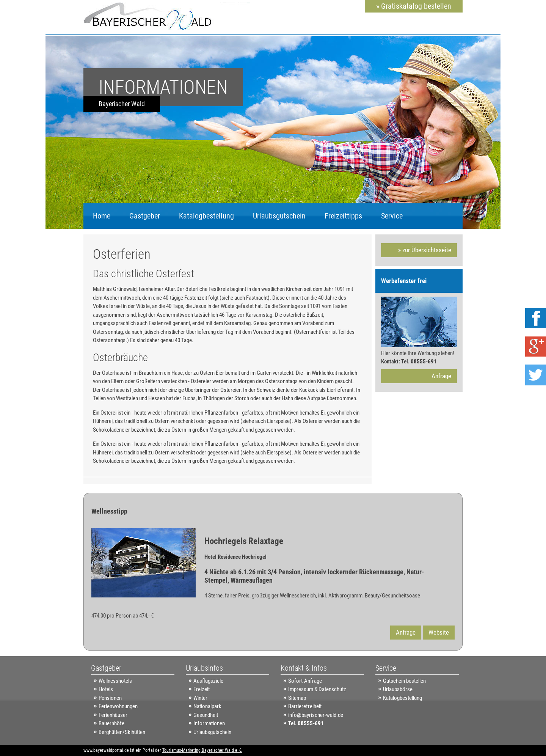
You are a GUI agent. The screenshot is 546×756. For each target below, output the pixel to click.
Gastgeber (145, 216)
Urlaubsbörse (398, 689)
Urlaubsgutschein (279, 216)
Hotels (106, 689)
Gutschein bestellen (404, 681)
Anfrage (441, 376)
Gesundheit (206, 715)
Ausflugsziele (208, 681)
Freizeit (202, 689)
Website (439, 632)
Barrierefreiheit (305, 706)
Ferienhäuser (113, 715)
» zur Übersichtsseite (425, 250)
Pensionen (110, 698)
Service (392, 216)
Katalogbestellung (206, 216)
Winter (200, 698)
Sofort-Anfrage (305, 681)
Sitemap (297, 698)
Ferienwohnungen (118, 706)
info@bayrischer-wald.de (316, 715)
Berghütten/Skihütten (122, 732)
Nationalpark (207, 706)
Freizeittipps (343, 216)
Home (102, 216)
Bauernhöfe (111, 723)
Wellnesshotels (115, 681)
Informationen (209, 723)
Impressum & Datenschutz (317, 689)
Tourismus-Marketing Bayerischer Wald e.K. (202, 750)
